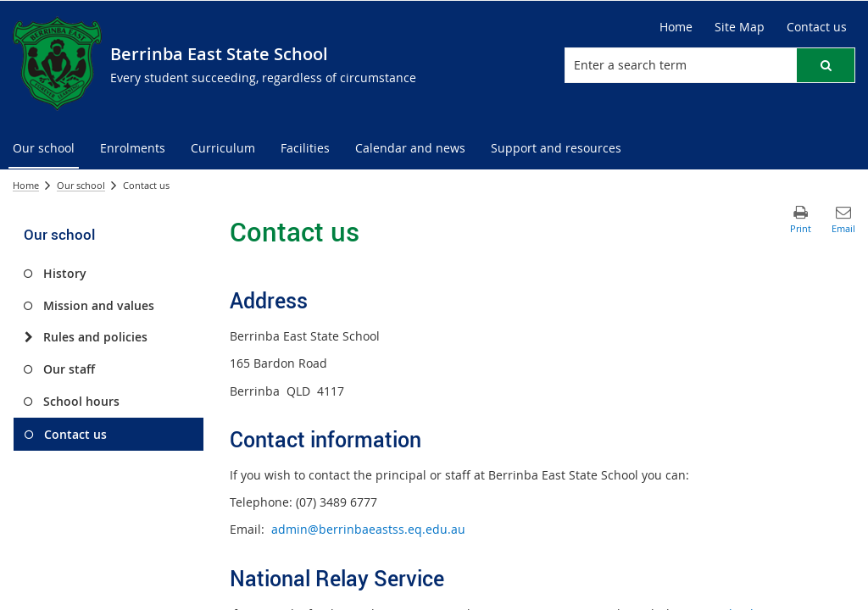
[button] (826, 65)
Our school (81, 185)
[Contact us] (817, 27)
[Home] (676, 27)
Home (26, 185)
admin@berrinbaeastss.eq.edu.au (368, 529)
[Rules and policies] (28, 337)
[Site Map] (740, 27)
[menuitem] (44, 149)
